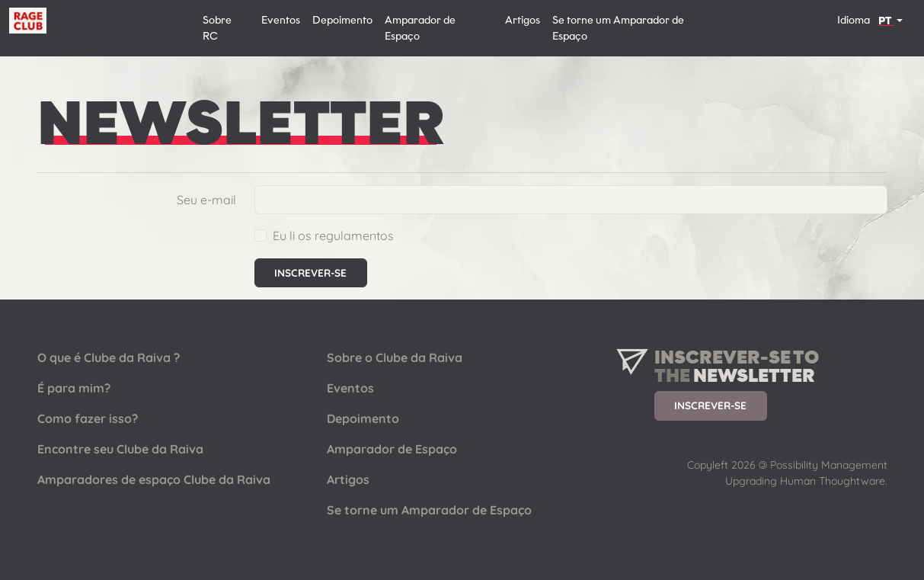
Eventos (281, 20)
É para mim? (74, 388)
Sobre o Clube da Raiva (395, 357)
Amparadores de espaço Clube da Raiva (154, 479)
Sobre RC (217, 28)
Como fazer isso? (88, 418)
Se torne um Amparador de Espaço (618, 28)
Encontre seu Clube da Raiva (120, 449)
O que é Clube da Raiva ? (109, 357)
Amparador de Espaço (420, 28)
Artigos (523, 20)
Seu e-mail (206, 200)
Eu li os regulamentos (333, 236)
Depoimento (342, 20)
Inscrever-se (710, 405)
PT (886, 21)
